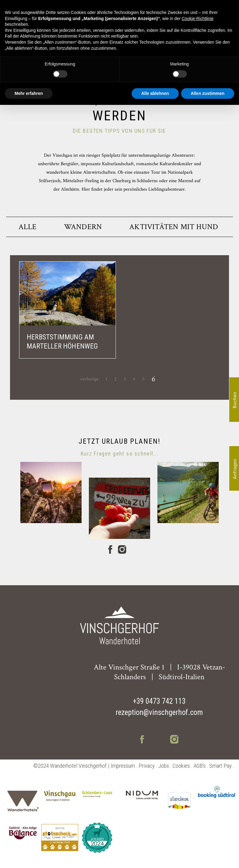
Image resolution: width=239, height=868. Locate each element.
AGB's (200, 766)
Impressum (123, 766)
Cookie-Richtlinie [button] (198, 18)
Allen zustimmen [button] (208, 93)
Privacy (147, 766)
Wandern (83, 227)
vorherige (89, 379)
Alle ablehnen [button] (155, 93)
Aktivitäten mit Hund (174, 227)
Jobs (164, 766)
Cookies (181, 766)
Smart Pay (220, 766)
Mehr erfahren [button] (29, 93)
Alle (28, 227)
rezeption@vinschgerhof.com (159, 712)
